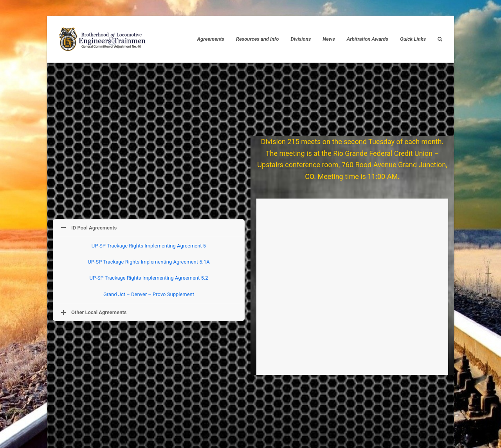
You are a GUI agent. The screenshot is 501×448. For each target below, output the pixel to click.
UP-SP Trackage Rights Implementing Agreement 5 (149, 246)
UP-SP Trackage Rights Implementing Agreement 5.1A (149, 262)
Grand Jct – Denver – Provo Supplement (149, 294)
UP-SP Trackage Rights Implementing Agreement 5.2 (149, 278)
